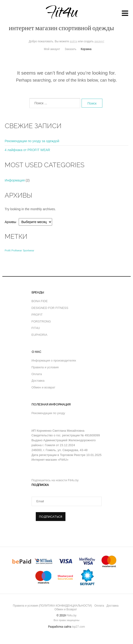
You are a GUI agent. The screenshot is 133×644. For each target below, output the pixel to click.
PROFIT (37, 315)
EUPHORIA (40, 335)
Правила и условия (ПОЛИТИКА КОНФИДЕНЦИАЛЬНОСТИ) (52, 606)
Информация (15, 180)
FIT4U (36, 328)
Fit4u (61, 17)
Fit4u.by (71, 615)
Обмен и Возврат (66, 609)
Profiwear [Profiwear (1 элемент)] (17, 250)
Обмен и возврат (43, 387)
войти (74, 41)
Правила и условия (45, 367)
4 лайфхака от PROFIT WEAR (27, 150)
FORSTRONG (41, 321)
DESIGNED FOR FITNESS (50, 308)
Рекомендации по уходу (48, 413)
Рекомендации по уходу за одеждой (32, 141)
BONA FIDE (40, 301)
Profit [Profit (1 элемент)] (8, 250)
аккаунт (99, 41)
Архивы (10, 222)
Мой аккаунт (52, 49)
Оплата (37, 374)
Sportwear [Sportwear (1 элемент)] (29, 250)
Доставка (38, 381)
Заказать (71, 49)
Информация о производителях (54, 360)
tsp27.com (78, 627)
